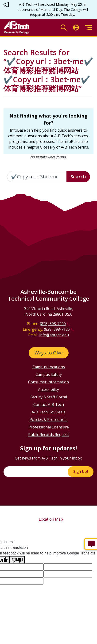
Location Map (51, 519)
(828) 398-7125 (57, 329)
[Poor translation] (17, 560)
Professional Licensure (49, 427)
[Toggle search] (64, 27)
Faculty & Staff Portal (49, 397)
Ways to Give (49, 353)
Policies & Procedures (48, 420)
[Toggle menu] (89, 27)
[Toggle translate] (76, 27)
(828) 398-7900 (53, 324)
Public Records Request (49, 435)
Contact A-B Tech (49, 404)
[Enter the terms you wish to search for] (37, 177)
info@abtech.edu (54, 335)
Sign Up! (81, 471)
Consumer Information (48, 382)
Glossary (48, 147)
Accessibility (48, 389)
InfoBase (18, 130)
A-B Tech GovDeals (48, 412)
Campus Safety (49, 374)
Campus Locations (49, 367)
